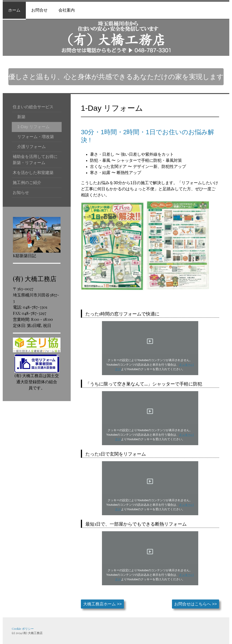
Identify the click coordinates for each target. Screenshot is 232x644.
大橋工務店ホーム (99, 604)
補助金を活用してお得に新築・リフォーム (35, 160)
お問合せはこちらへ (193, 604)
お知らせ (21, 193)
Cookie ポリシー (23, 629)
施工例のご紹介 (27, 183)
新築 (21, 117)
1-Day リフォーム (33, 127)
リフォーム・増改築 (36, 137)
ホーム (14, 10)
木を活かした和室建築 (33, 173)
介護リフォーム (31, 147)
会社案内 (67, 10)
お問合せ (39, 10)
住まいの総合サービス (33, 107)
